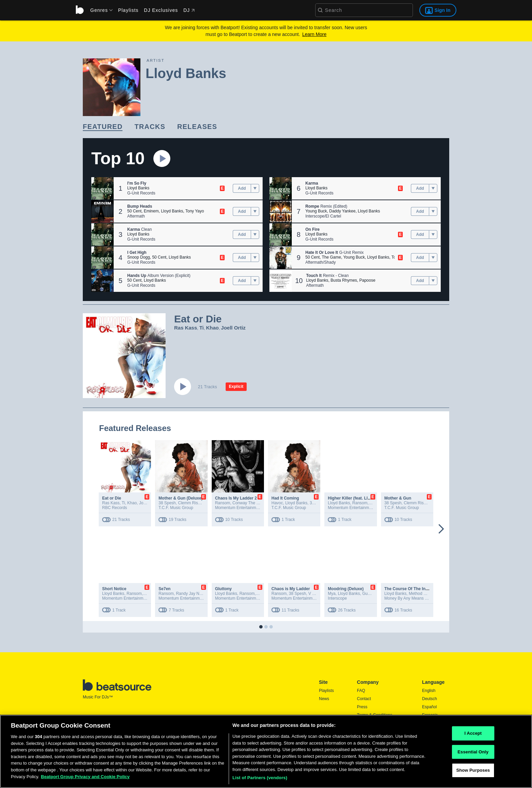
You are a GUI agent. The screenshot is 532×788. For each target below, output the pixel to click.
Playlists (128, 10)
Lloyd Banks (138, 188)
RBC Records (115, 508)
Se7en (164, 589)
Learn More (315, 34)
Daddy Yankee (342, 211)
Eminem (151, 211)
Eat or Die (112, 498)
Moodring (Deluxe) (346, 589)
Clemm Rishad (192, 503)
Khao (212, 328)
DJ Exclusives (161, 10)
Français (430, 715)
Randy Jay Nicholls (193, 594)
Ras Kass (186, 328)
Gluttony (223, 589)
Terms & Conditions (375, 715)
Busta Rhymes (344, 280)
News (324, 699)
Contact (364, 699)
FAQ (361, 691)
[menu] (99, 10)
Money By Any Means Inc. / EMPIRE (417, 598)
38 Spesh (167, 503)
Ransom (223, 503)
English (429, 691)
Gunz (367, 594)
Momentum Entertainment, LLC (130, 598)
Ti (201, 328)
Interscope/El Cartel (323, 216)
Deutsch (430, 699)
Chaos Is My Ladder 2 (236, 498)
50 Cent (134, 211)
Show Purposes (473, 773)
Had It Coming (285, 498)
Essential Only (473, 754)
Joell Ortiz (233, 328)
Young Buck (316, 211)
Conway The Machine (252, 503)
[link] (103, 127)
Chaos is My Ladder (291, 589)
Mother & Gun (398, 498)
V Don (314, 594)
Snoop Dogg (139, 257)
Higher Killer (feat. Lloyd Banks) (359, 498)
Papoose (367, 280)
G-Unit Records (141, 193)
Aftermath (136, 216)
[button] (102, 188)
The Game (331, 257)
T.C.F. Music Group (176, 508)
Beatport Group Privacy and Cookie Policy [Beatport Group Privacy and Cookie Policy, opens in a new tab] (85, 779)
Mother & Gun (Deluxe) (180, 498)
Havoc (277, 503)
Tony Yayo (195, 211)
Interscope (337, 598)
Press (362, 707)
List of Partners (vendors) (260, 780)
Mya (332, 594)
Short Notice (114, 589)
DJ (189, 10)
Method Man (420, 594)
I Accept (473, 735)
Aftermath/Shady (320, 262)
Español (429, 707)
